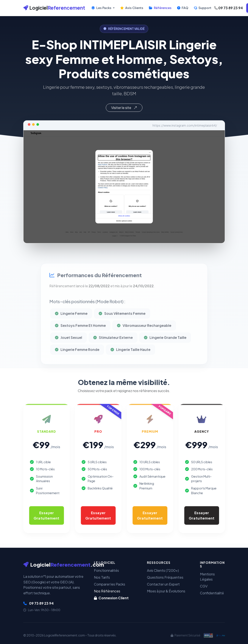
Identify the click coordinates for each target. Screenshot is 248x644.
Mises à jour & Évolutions (166, 591)
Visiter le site (124, 108)
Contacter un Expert (163, 584)
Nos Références (107, 591)
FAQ (183, 8)
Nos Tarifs (102, 577)
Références (160, 8)
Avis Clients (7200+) (163, 570)
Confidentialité (212, 593)
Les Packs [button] (102, 8)
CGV (204, 586)
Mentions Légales (207, 577)
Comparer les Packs (110, 584)
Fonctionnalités (106, 570)
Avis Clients (132, 8)
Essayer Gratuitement (47, 515)
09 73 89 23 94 (229, 8)
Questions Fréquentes (165, 577)
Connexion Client (111, 598)
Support (203, 8)
